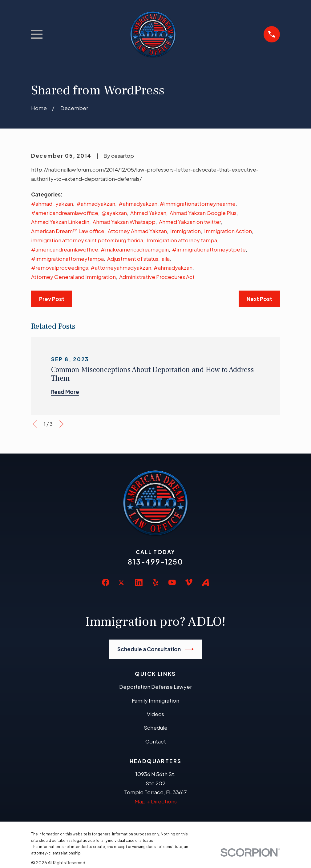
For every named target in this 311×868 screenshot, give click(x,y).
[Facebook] (106, 582)
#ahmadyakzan (96, 204)
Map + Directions (156, 801)
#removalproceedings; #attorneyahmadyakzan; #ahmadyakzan (112, 268)
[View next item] (62, 424)
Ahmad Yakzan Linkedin (60, 222)
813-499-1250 (155, 562)
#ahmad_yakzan (52, 204)
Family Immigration (155, 700)
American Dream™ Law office (68, 231)
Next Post (259, 299)
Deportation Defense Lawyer (155, 687)
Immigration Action (228, 231)
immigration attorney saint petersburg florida (87, 240)
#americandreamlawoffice (65, 213)
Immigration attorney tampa (182, 240)
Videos (155, 714)
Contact (156, 741)
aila (166, 259)
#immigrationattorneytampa (67, 259)
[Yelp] (155, 582)
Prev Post (52, 299)
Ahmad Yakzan (148, 213)
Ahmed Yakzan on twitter (190, 222)
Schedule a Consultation (156, 649)
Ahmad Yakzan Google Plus (203, 213)
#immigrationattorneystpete (209, 249)
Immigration (186, 231)
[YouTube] (172, 582)
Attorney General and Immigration (73, 277)
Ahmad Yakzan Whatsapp (124, 222)
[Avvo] (205, 582)
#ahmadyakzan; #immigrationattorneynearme (177, 204)
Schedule (156, 727)
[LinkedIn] (139, 582)
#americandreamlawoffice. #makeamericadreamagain (100, 249)
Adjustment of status (133, 259)
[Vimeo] (189, 582)
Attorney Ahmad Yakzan (137, 231)
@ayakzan (114, 213)
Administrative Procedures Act (157, 277)
